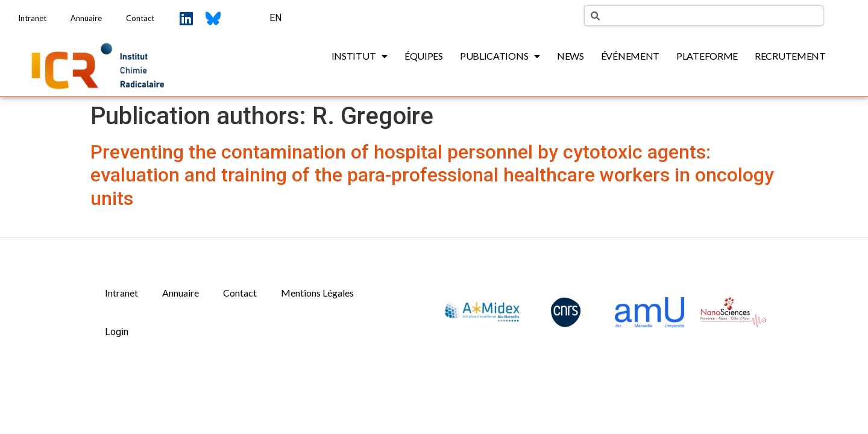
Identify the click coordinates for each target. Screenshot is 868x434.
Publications (500, 56)
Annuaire (86, 18)
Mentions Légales (317, 293)
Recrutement (790, 56)
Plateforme (707, 56)
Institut (360, 56)
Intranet (32, 18)
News (571, 56)
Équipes (424, 56)
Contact (140, 18)
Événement (630, 56)
